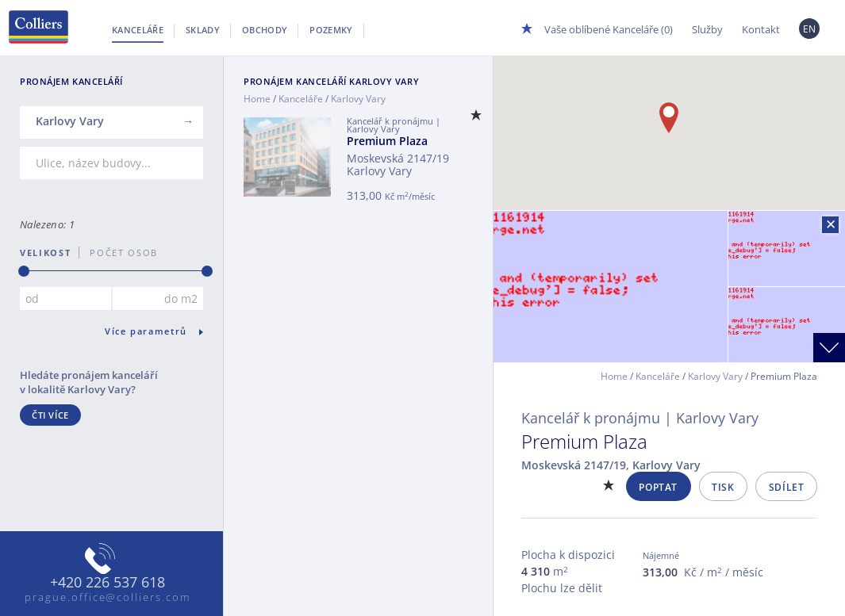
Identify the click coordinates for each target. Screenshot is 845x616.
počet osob (119, 253)
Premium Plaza (387, 141)
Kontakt (761, 29)
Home (257, 99)
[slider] (24, 271)
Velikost (45, 253)
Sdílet (787, 487)
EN (810, 29)
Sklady (203, 30)
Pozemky (331, 30)
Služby (707, 29)
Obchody (265, 30)
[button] (669, 118)
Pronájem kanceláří (331, 81)
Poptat (658, 487)
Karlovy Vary (715, 376)
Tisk (723, 487)
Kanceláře (138, 30)
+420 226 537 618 (108, 583)
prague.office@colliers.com (108, 597)
